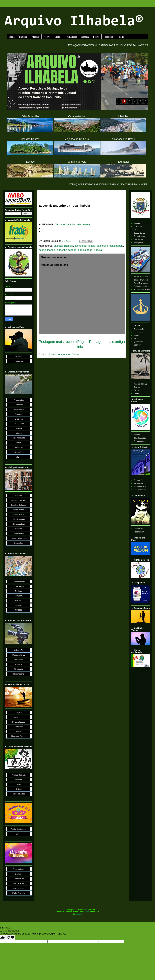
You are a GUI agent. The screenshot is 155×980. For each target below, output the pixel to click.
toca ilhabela (95, 250)
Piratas (136, 339)
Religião (19, 452)
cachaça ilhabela (63, 246)
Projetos (59, 37)
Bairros (137, 387)
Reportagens (19, 674)
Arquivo (35, 37)
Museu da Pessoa (19, 736)
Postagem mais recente (58, 342)
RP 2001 (19, 601)
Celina (19, 784)
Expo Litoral (19, 424)
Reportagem (139, 532)
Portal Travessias (141, 283)
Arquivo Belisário (19, 775)
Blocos (19, 834)
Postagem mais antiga (107, 342)
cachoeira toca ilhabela (110, 246)
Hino (136, 230)
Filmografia (19, 669)
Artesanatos (19, 400)
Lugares (137, 393)
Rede (121, 37)
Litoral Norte (19, 361)
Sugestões (19, 543)
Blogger (79, 914)
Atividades (72, 37)
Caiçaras (19, 712)
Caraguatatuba (19, 524)
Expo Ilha (19, 419)
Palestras (19, 447)
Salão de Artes (19, 794)
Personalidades (19, 722)
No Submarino (140, 490)
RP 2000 (19, 596)
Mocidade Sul (19, 888)
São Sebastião (19, 519)
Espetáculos (19, 409)
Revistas (19, 591)
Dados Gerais (139, 233)
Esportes (19, 414)
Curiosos (19, 731)
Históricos (19, 727)
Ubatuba (19, 529)
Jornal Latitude (19, 582)
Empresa (23, 37)
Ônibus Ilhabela (140, 286)
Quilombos (138, 342)
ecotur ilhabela (47, 250)
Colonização (139, 329)
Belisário (19, 780)
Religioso (19, 457)
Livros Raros (19, 514)
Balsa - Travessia (141, 280)
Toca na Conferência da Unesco (73, 224)
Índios (136, 335)
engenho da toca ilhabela (71, 250)
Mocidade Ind (19, 883)
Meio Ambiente (19, 438)
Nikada (86, 912)
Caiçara (137, 326)
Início (12, 37)
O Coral (19, 789)
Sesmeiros (138, 345)
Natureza (19, 433)
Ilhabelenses (19, 717)
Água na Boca (19, 869)
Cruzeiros (19, 405)
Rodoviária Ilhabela (142, 289)
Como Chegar (139, 236)
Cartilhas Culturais (19, 505)
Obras (19, 443)
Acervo (47, 37)
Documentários (19, 655)
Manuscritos (19, 533)
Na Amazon (138, 483)
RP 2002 (19, 605)
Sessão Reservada (19, 538)
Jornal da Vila (19, 586)
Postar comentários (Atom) (64, 355)
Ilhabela (85, 37)
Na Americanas (140, 486)
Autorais (19, 496)
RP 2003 (19, 610)
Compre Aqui (139, 480)
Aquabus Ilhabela (141, 277)
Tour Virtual (138, 239)
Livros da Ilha (19, 510)
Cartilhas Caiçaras (19, 500)
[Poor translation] (10, 938)
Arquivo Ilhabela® (74, 22)
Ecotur (96, 37)
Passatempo (109, 37)
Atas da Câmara (140, 384)
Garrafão (19, 874)
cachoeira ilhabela (85, 246)
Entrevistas (19, 660)
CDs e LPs (19, 650)
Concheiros (138, 332)
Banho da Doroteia (19, 829)
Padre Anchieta (19, 893)
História (19, 428)
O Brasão (138, 226)
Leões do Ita (19, 879)
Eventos (19, 664)
